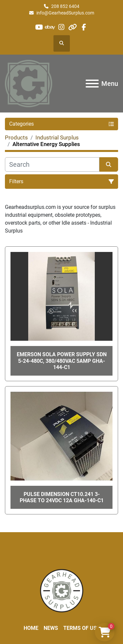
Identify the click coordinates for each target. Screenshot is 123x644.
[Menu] (92, 84)
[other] (73, 27)
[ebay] (50, 27)
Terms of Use (82, 628)
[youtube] (39, 27)
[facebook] (84, 27)
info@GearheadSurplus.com (65, 13)
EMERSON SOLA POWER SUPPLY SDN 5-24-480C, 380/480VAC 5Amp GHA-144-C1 (62, 361)
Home (31, 628)
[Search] (52, 164)
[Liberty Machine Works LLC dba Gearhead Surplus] (62, 591)
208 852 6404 (65, 6)
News (51, 628)
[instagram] (61, 27)
